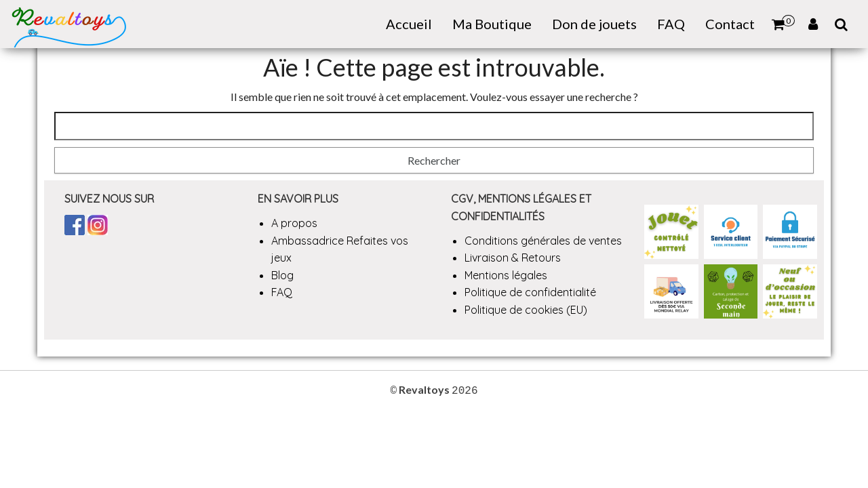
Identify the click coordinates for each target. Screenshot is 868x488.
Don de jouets (594, 24)
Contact (730, 24)
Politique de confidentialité (530, 292)
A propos (294, 223)
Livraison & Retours (513, 258)
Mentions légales (506, 275)
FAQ (671, 24)
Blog (282, 275)
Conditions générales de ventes (543, 241)
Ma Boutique (492, 24)
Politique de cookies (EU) (526, 310)
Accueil (409, 24)
